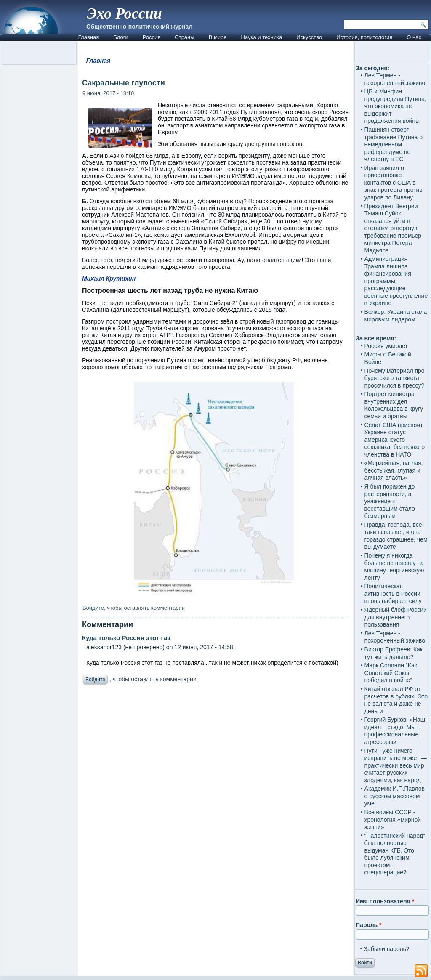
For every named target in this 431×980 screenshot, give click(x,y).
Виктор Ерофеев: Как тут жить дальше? (394, 653)
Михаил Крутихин (109, 279)
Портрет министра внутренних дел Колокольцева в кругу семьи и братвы (394, 405)
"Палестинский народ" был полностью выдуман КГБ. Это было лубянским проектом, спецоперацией (395, 854)
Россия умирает (386, 346)
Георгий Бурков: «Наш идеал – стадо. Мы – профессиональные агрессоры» (395, 731)
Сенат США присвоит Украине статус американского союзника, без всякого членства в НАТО (395, 440)
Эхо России (125, 13)
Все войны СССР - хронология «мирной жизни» (393, 819)
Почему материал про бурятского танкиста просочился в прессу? (395, 378)
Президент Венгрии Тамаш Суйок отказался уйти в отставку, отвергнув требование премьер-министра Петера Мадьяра (394, 228)
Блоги (121, 37)
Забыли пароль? (387, 949)
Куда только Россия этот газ (126, 638)
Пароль (368, 925)
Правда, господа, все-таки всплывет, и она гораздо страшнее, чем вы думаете (396, 536)
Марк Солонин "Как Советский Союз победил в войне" (391, 673)
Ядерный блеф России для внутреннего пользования (396, 617)
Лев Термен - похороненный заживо (395, 79)
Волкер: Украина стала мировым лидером (396, 316)
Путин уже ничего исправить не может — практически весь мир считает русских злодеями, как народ (396, 765)
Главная (89, 37)
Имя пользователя (385, 901)
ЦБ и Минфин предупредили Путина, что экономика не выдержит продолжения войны (395, 106)
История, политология (364, 37)
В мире (218, 37)
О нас (414, 37)
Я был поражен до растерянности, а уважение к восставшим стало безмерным (390, 501)
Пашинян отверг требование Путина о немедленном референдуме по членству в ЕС (394, 144)
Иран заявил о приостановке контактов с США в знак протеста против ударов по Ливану (394, 183)
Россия (152, 37)
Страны (184, 37)
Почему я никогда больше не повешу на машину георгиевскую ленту (394, 567)
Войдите (93, 608)
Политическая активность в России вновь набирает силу (393, 594)
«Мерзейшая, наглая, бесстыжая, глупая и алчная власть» (394, 470)
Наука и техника (262, 37)
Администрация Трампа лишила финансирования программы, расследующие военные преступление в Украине (396, 281)
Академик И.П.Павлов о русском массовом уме (395, 796)
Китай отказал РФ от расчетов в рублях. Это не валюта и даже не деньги (396, 700)
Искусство (309, 37)
